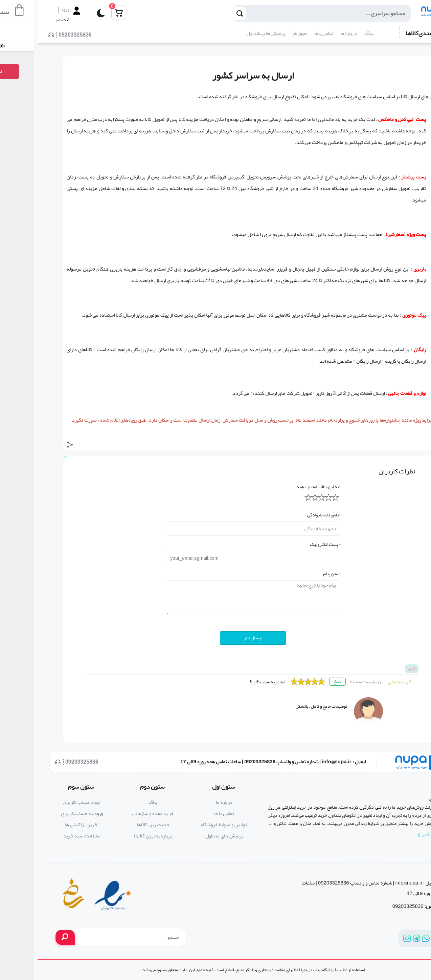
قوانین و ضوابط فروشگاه (187, 825)
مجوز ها (262, 33)
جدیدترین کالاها (115, 825)
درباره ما (311, 33)
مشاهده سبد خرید (44, 836)
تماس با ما (286, 33)
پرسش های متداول (228, 33)
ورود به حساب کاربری (44, 813)
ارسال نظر (215, 638)
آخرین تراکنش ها (44, 825)
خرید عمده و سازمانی (115, 813)
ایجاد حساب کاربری (44, 802)
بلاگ (331, 33)
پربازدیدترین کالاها (116, 836)
